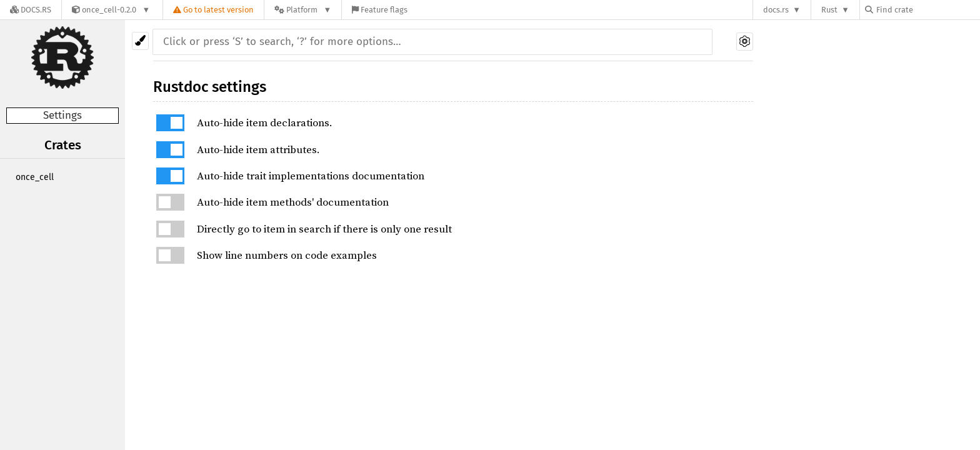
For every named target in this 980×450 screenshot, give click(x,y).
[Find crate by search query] (927, 10)
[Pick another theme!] (140, 41)
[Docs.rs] (31, 10)
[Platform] (303, 10)
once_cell (35, 177)
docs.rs (776, 10)
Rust (829, 10)
